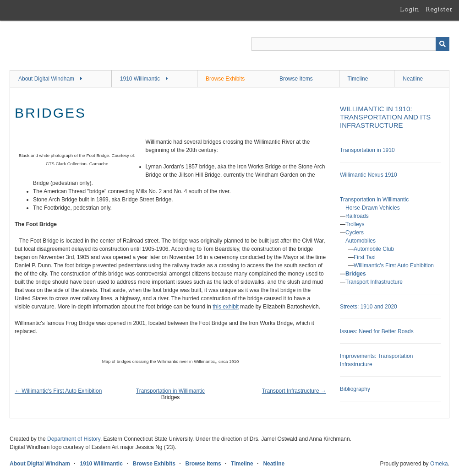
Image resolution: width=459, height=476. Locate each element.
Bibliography (355, 389)
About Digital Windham (46, 79)
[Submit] (443, 44)
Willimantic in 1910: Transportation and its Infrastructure (385, 117)
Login (410, 9)
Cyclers (355, 233)
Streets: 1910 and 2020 (369, 307)
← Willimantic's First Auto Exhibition (58, 391)
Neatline (413, 79)
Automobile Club (374, 249)
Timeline (358, 79)
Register (439, 9)
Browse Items (296, 79)
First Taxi (365, 257)
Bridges (356, 274)
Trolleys (355, 224)
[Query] (350, 44)
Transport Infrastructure (374, 282)
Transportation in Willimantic (170, 391)
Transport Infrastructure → (294, 391)
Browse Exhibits (225, 79)
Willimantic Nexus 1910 (369, 175)
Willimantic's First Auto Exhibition (394, 265)
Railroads (357, 216)
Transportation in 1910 (367, 150)
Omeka (439, 464)
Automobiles (361, 241)
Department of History (74, 439)
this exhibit (226, 307)
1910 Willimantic (140, 79)
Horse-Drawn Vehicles (373, 208)
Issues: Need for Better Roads (377, 331)
